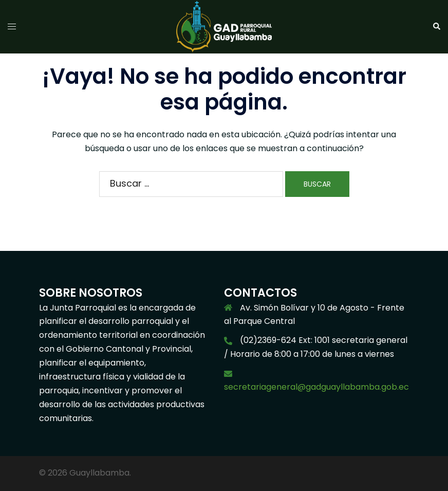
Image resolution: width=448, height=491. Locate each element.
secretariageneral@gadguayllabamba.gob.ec (316, 387)
